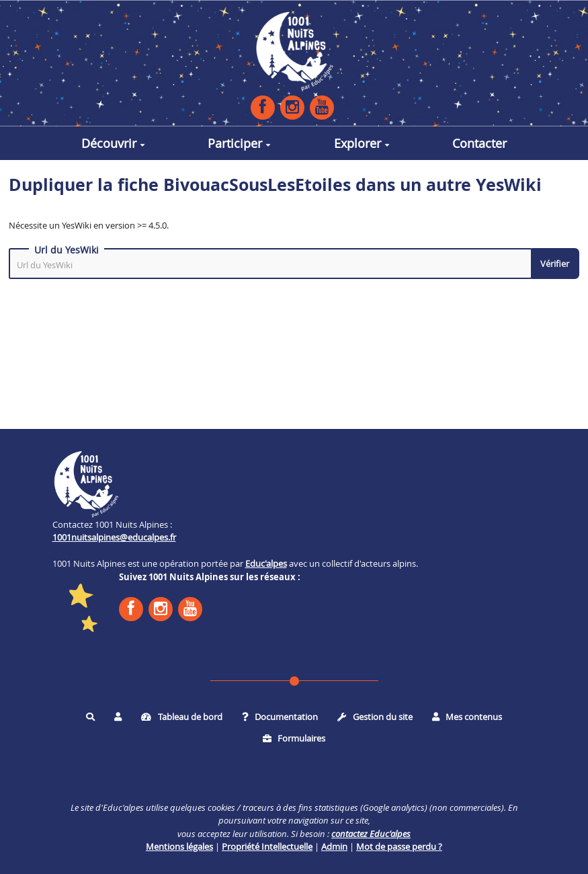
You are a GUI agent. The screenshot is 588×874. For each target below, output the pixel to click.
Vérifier (555, 264)
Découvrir (113, 143)
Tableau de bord (182, 717)
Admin (334, 846)
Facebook (263, 107)
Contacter (479, 143)
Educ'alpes (266, 563)
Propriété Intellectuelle (267, 846)
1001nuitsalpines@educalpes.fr (114, 537)
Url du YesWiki (67, 250)
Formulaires (294, 738)
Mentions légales (179, 846)
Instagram (292, 107)
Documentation (280, 717)
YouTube (322, 107)
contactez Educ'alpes (371, 834)
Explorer (362, 143)
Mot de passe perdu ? (399, 846)
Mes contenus (467, 717)
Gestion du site (375, 717)
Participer (239, 143)
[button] (118, 717)
